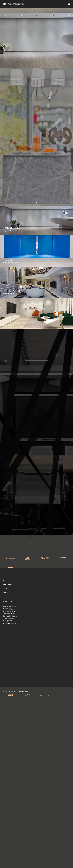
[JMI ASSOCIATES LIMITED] (14, 4)
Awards (6, 761)
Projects (7, 753)
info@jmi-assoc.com (10, 796)
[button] (69, 4)
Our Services (8, 757)
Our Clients (8, 765)
